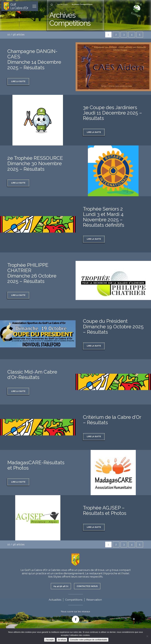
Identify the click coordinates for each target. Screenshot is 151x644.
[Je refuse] (147, 636)
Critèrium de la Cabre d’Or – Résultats (112, 420)
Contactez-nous (87, 586)
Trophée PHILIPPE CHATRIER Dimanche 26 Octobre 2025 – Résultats (32, 273)
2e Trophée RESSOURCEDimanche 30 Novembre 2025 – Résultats (35, 163)
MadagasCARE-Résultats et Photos (36, 465)
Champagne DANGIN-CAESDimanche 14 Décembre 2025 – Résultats (34, 59)
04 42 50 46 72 (61, 586)
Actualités (55, 600)
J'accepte (50, 640)
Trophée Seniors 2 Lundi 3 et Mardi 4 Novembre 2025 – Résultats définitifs (104, 217)
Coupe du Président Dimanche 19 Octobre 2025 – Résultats (113, 326)
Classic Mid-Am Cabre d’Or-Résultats (32, 374)
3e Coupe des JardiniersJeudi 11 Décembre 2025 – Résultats (112, 113)
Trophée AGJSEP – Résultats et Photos (105, 510)
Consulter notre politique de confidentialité (88, 640)
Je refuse (62, 640)
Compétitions (74, 600)
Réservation (94, 600)
